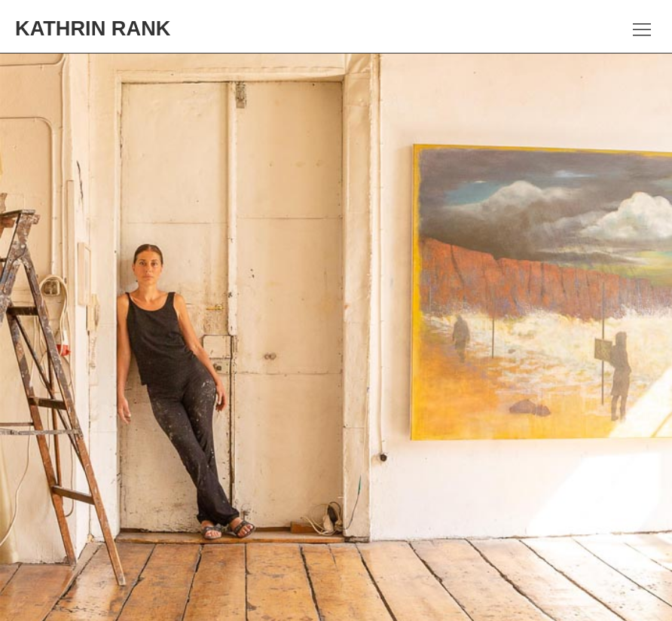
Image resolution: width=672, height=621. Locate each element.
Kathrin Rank (93, 28)
